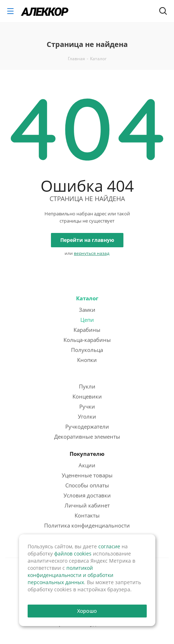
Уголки (87, 416)
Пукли (87, 386)
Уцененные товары (87, 475)
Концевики (87, 396)
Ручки (87, 406)
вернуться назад (92, 253)
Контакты (87, 515)
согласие (109, 546)
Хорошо (87, 611)
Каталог (87, 298)
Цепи (87, 320)
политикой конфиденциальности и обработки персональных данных (70, 575)
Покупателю (87, 454)
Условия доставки (87, 495)
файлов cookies (73, 554)
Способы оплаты (87, 485)
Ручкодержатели (87, 426)
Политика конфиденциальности (87, 525)
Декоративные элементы (87, 437)
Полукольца (87, 350)
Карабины (87, 330)
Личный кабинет (87, 505)
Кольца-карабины (87, 340)
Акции (87, 465)
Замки (87, 310)
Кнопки (87, 360)
